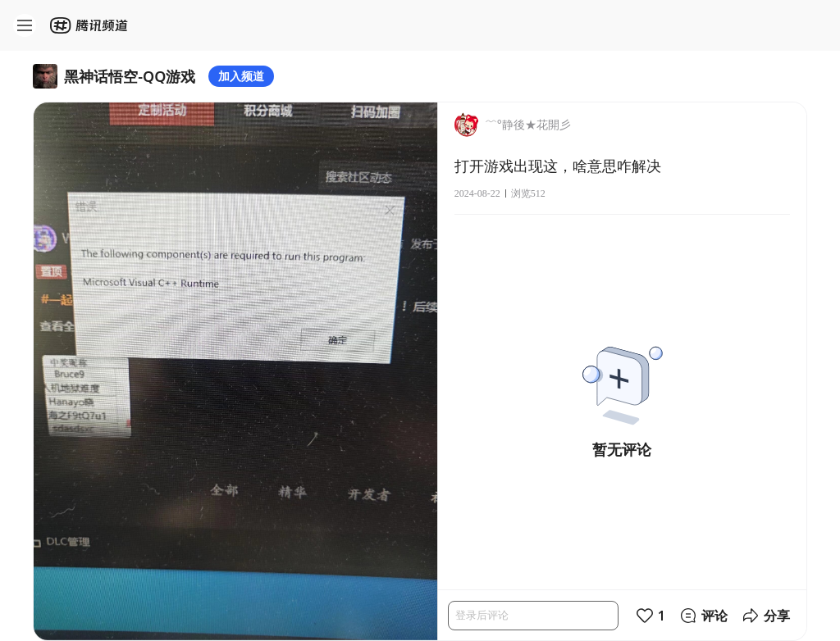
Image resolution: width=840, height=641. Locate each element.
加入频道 (241, 76)
